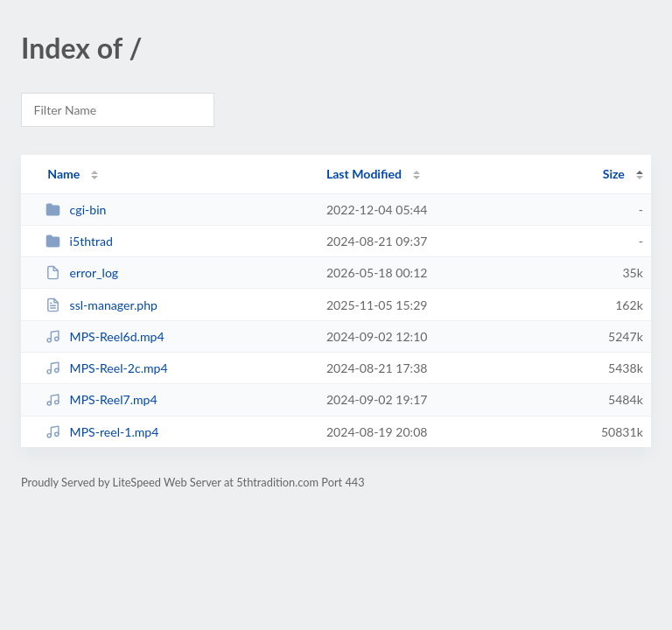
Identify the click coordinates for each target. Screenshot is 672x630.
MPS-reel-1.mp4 (102, 432)
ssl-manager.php (101, 305)
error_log (82, 273)
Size (614, 174)
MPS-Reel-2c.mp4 (106, 368)
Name (63, 174)
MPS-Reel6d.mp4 (105, 336)
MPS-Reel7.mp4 (101, 399)
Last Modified (364, 174)
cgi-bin (76, 210)
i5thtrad (79, 241)
